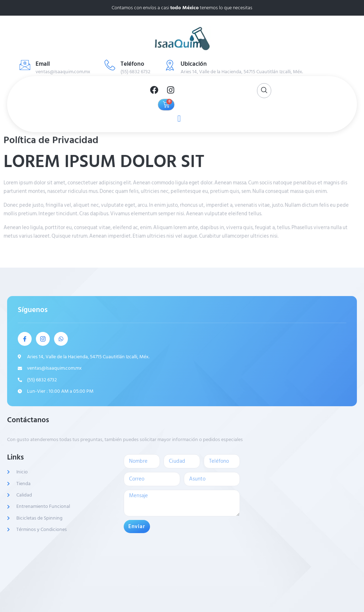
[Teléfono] (110, 65)
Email (43, 64)
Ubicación (194, 64)
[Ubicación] (170, 65)
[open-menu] (177, 118)
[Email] (25, 65)
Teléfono (132, 64)
